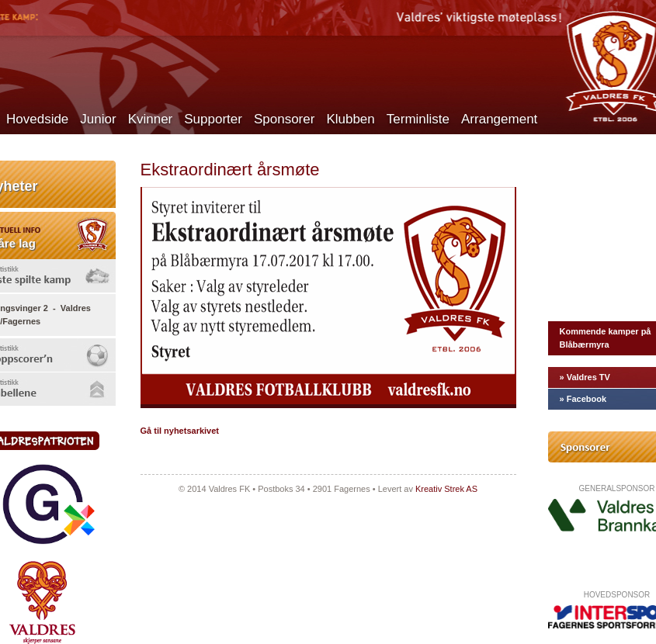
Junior (98, 119)
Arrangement (499, 119)
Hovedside (37, 119)
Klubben (350, 119)
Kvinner (151, 119)
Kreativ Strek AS (446, 489)
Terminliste (418, 119)
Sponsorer (284, 119)
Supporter (213, 119)
